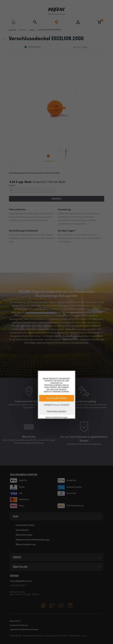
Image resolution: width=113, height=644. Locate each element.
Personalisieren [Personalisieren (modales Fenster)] (57, 412)
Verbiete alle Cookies (56, 405)
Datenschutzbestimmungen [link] (56, 417)
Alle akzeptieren (56, 398)
